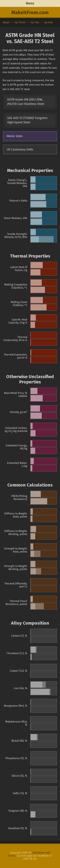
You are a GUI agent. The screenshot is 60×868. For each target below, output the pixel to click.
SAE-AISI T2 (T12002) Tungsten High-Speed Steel (27, 120)
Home (6, 22)
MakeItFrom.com (30, 13)
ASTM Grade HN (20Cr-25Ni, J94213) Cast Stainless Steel (26, 102)
